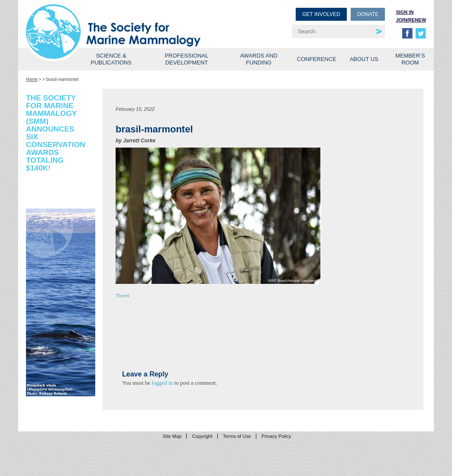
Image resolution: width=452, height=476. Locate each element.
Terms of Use (237, 436)
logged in (162, 383)
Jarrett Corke (139, 141)
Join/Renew (411, 20)
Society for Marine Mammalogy (127, 21)
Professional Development (186, 59)
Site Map (172, 436)
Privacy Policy (276, 436)
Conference (317, 59)
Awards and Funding (258, 59)
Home (32, 79)
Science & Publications (111, 59)
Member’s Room (410, 59)
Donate (368, 14)
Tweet (123, 295)
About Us (364, 59)
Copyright (202, 436)
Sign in (405, 12)
